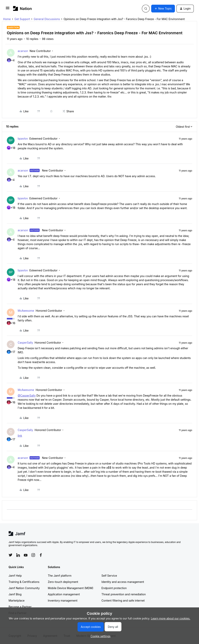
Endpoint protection (114, 588)
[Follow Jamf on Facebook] (41, 555)
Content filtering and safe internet (123, 600)
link (20, 436)
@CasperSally (27, 395)
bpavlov (23, 139)
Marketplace (17, 600)
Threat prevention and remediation (124, 594)
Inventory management (63, 600)
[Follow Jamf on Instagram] (33, 555)
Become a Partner (20, 607)
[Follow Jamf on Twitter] (10, 555)
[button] (8, 9)
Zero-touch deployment (63, 582)
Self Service (109, 576)
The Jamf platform (60, 576)
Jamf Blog (15, 594)
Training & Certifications (24, 582)
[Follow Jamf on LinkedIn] (18, 555)
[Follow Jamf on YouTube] (26, 555)
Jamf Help (15, 576)
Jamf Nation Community (24, 588)
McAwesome (26, 311)
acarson (23, 51)
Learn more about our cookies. (171, 618)
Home (7, 19)
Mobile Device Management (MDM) (71, 588)
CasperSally (25, 343)
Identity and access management (123, 582)
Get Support (22, 19)
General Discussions (47, 19)
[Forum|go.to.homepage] (22, 8)
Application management (64, 594)
